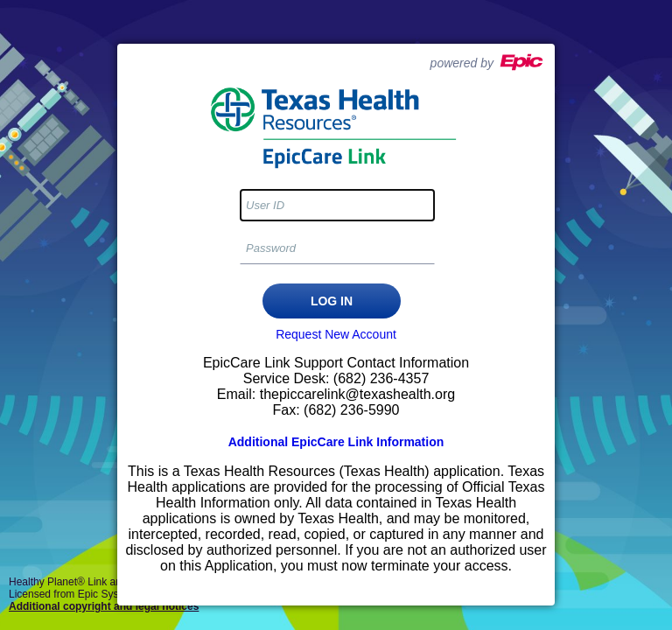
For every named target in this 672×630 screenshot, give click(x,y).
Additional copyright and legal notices (104, 606)
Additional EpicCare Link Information (336, 442)
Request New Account (336, 334)
